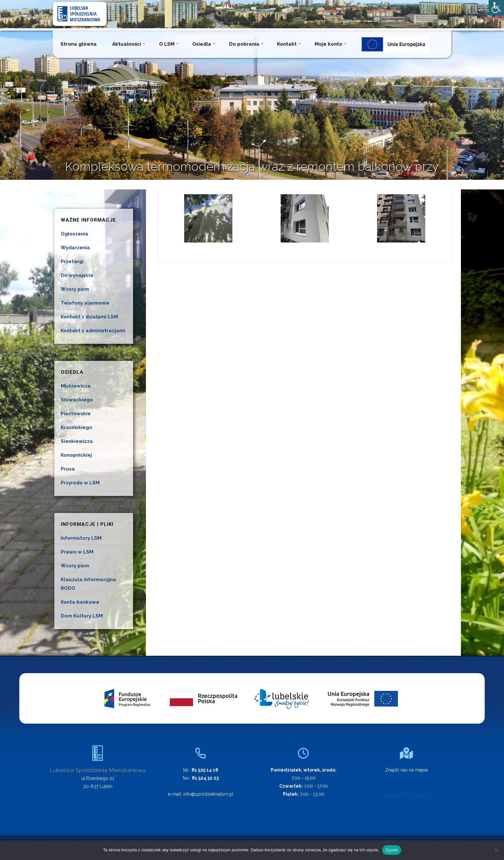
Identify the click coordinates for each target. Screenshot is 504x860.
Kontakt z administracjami (93, 331)
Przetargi (72, 261)
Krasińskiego (76, 427)
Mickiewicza (76, 386)
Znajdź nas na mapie (406, 770)
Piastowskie (76, 414)
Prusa (68, 469)
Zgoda (392, 850)
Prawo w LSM (77, 552)
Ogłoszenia (75, 234)
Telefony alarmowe (85, 303)
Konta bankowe (80, 602)
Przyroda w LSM (80, 483)
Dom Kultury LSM (82, 616)
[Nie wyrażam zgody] (496, 850)
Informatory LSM (81, 538)
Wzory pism (75, 289)
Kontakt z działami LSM (89, 317)
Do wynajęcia (77, 275)
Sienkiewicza (77, 441)
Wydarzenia (75, 248)
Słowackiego (77, 400)
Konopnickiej (76, 455)
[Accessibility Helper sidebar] (496, 8)
